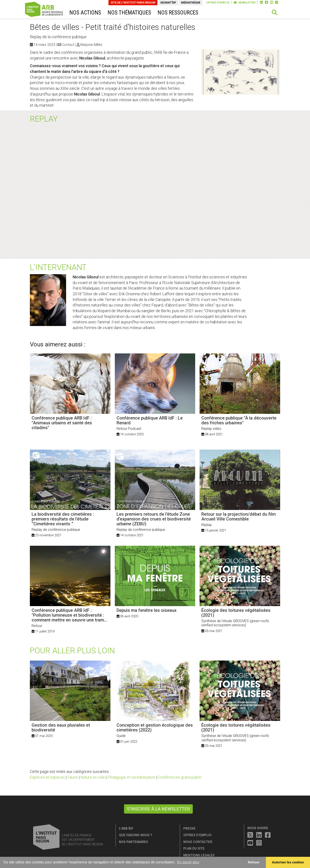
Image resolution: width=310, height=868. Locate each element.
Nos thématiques (129, 13)
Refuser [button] (254, 862)
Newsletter (245, 3)
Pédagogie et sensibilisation (131, 777)
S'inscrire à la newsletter (158, 809)
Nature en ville (93, 777)
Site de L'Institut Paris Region (133, 3)
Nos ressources (178, 13)
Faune (73, 777)
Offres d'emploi (218, 3)
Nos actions (85, 13)
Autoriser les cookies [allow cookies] (288, 862)
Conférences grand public (180, 777)
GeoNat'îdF (168, 3)
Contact (68, 45)
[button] (275, 13)
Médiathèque (191, 3)
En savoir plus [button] (188, 862)
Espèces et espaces (47, 777)
